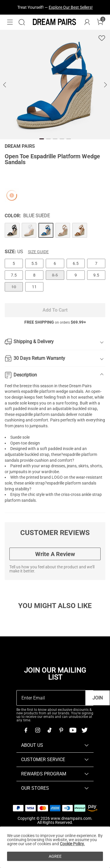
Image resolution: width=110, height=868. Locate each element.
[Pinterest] (61, 730)
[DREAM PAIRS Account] (87, 22)
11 (34, 287)
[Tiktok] (49, 730)
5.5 (34, 263)
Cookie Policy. (72, 844)
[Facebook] (26, 730)
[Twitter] (84, 730)
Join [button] (98, 698)
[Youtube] (73, 730)
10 (14, 287)
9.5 (96, 275)
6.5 (76, 263)
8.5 (55, 275)
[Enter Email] (51, 698)
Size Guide (38, 252)
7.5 (14, 275)
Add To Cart (55, 310)
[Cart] (100, 22)
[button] (10, 22)
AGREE (55, 856)
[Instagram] (38, 730)
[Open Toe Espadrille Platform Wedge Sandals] (12, 230)
